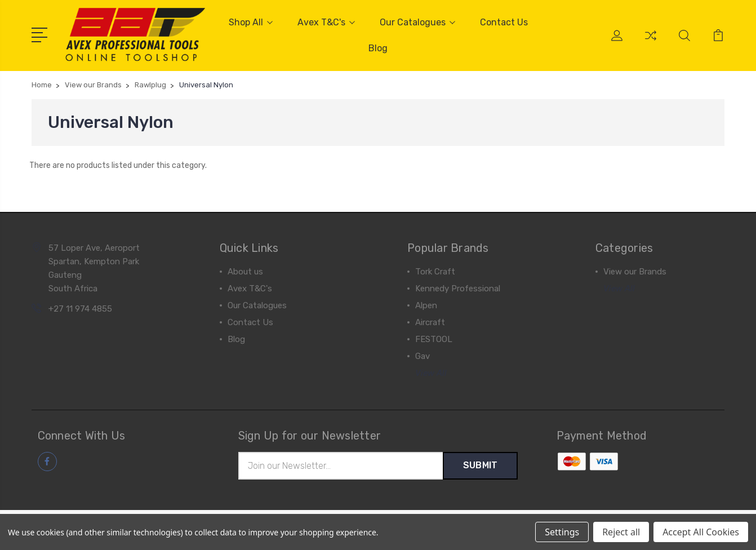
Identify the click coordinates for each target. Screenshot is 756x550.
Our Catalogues (417, 22)
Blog (378, 48)
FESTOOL (434, 339)
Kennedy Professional (458, 289)
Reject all (621, 532)
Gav (423, 356)
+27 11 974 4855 (80, 309)
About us (245, 272)
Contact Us (504, 22)
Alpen (426, 305)
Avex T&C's (326, 22)
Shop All (251, 22)
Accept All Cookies (701, 532)
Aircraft (430, 322)
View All (431, 373)
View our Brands (635, 272)
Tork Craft (435, 272)
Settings (562, 532)
